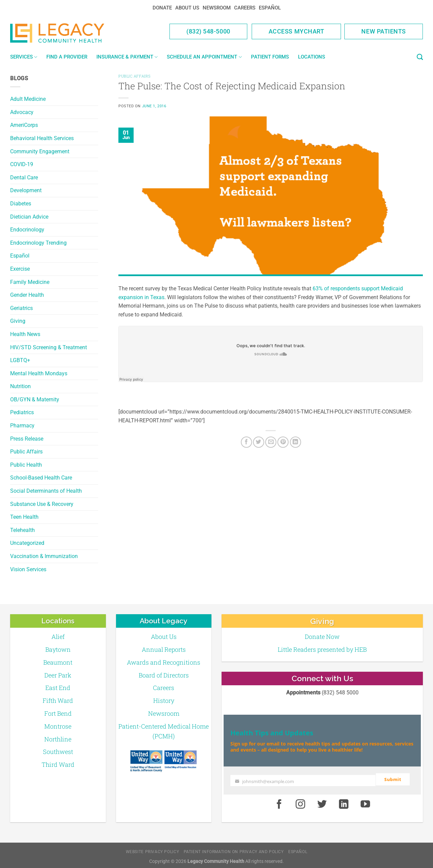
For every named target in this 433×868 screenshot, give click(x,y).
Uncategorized (27, 543)
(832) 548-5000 (208, 31)
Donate (162, 8)
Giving (18, 321)
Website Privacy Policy (152, 849)
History (164, 700)
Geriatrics (21, 308)
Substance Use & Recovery (42, 504)
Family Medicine (30, 282)
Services (24, 57)
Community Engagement (40, 151)
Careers (245, 8)
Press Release (27, 439)
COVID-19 (22, 164)
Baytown (58, 649)
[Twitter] (259, 442)
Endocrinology (27, 230)
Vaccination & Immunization (44, 556)
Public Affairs (26, 452)
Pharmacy (22, 426)
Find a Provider (67, 57)
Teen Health (24, 517)
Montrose (58, 726)
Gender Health (27, 295)
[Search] (420, 57)
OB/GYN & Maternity (35, 399)
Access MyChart (297, 31)
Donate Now (322, 637)
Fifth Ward (58, 700)
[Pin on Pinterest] (283, 442)
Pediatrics (22, 412)
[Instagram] (301, 802)
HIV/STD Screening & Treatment (49, 347)
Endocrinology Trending (38, 243)
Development (26, 190)
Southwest (58, 752)
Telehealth (22, 530)
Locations (312, 57)
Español (270, 8)
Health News (25, 334)
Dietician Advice (29, 217)
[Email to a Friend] (271, 442)
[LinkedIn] (295, 442)
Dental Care (24, 177)
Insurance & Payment (127, 57)
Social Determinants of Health (46, 491)
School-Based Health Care (41, 478)
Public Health (26, 465)
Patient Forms (270, 57)
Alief (58, 637)
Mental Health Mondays (39, 373)
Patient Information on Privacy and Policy (234, 849)
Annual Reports (164, 649)
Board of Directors (164, 675)
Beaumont (58, 662)
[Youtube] (365, 802)
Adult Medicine (28, 99)
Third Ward (58, 764)
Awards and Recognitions (164, 662)
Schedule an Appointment (204, 57)
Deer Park (58, 675)
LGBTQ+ (20, 360)
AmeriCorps (24, 125)
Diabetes (21, 204)
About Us (187, 8)
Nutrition (20, 386)
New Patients (384, 31)
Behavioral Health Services (42, 138)
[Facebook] (246, 442)
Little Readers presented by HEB (322, 649)
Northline (58, 739)
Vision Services (28, 569)
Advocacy (22, 112)
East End (58, 688)
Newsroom (217, 8)
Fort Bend (58, 713)
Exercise (20, 269)
